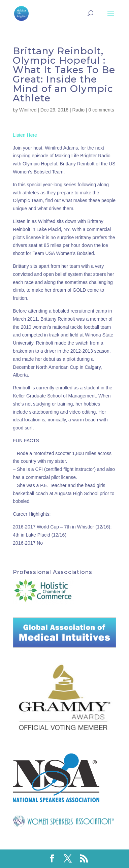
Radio (78, 110)
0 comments (101, 110)
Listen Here (25, 135)
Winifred (28, 110)
